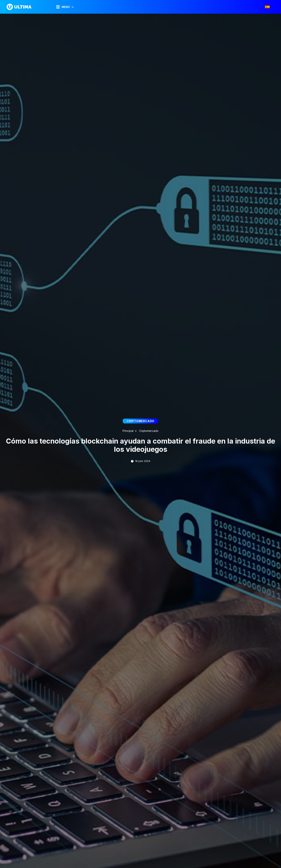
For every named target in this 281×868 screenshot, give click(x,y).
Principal (128, 431)
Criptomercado (149, 431)
